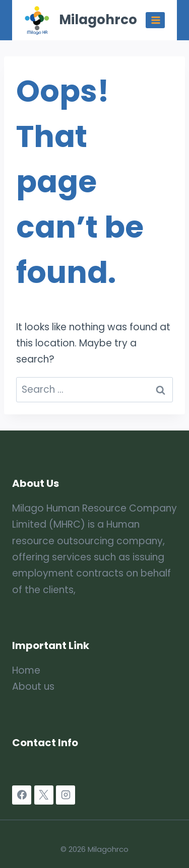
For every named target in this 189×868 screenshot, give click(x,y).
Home (26, 670)
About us (33, 686)
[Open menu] (155, 20)
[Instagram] (66, 795)
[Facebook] (22, 795)
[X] (44, 795)
